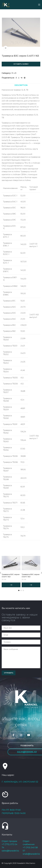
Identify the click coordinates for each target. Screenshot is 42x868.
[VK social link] (22, 78)
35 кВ (14, 73)
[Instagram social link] (21, 735)
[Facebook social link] (16, 78)
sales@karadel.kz (10, 851)
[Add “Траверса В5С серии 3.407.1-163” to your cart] (31, 585)
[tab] (21, 85)
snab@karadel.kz (31, 854)
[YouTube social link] (29, 735)
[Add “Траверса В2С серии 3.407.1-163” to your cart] (11, 585)
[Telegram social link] (25, 78)
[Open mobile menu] (39, 5)
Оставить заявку (21, 64)
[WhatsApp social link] (19, 78)
